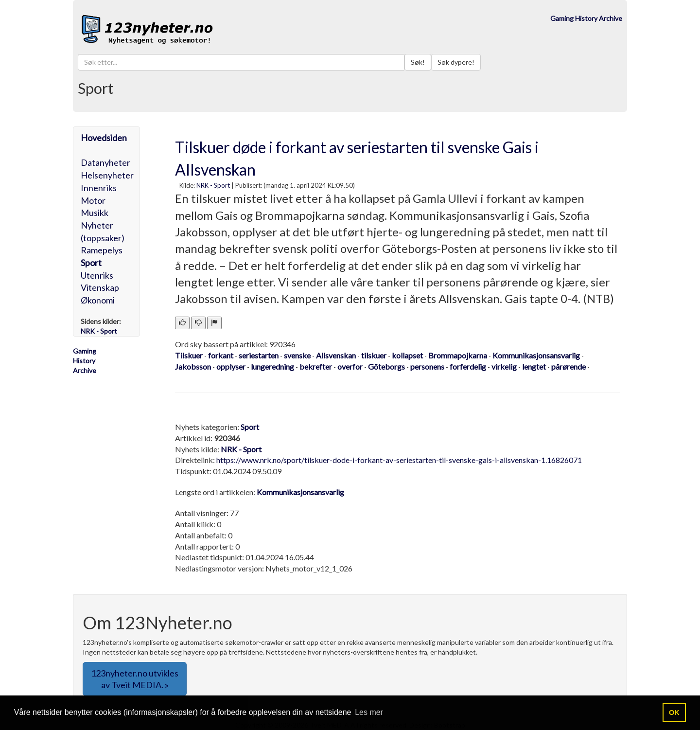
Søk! (418, 62)
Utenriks (97, 275)
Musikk (95, 213)
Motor (93, 200)
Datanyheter (105, 162)
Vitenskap (100, 287)
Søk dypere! (456, 62)
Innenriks (99, 188)
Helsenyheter (107, 175)
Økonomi (98, 300)
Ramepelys (102, 250)
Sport (91, 263)
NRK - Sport (213, 185)
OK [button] (674, 712)
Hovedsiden (104, 138)
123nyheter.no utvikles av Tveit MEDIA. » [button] (135, 679)
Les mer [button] (369, 712)
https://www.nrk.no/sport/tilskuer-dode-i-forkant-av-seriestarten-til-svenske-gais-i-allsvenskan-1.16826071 (399, 460)
